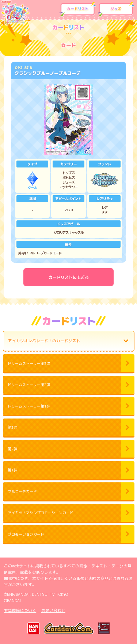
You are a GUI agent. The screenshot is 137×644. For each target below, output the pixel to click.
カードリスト (78, 9)
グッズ (116, 9)
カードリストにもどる (69, 277)
